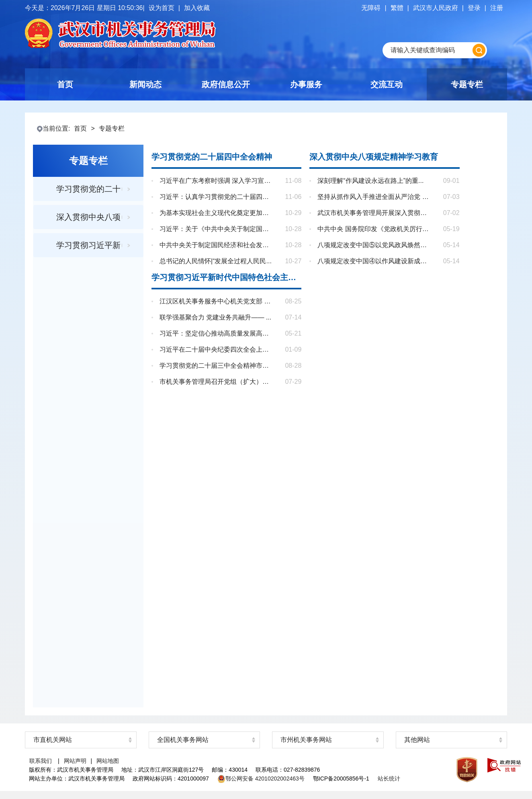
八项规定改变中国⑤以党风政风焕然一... (374, 245)
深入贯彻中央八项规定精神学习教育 (374, 157)
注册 (497, 8)
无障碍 (371, 8)
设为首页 (162, 8)
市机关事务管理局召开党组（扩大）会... (216, 382)
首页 (80, 128)
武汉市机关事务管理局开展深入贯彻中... (374, 213)
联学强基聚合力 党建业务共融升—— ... (216, 318)
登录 (474, 8)
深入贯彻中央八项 (88, 217)
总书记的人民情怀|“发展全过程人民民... (216, 261)
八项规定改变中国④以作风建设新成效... (374, 261)
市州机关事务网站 (306, 740)
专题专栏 (112, 128)
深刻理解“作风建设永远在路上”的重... (374, 181)
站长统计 (389, 779)
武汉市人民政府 (436, 8)
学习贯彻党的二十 (88, 189)
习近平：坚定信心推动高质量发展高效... (216, 334)
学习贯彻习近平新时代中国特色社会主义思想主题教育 (226, 277)
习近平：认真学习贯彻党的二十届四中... (216, 197)
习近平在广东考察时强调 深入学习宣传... (216, 181)
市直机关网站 (53, 740)
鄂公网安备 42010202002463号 (261, 779)
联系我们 (41, 761)
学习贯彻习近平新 (88, 245)
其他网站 (417, 740)
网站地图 (108, 761)
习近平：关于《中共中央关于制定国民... (216, 229)
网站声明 (75, 761)
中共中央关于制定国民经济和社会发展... (216, 245)
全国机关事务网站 (183, 740)
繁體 (397, 8)
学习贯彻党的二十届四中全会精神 (212, 157)
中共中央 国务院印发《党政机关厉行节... (374, 229)
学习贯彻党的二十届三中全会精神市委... (216, 366)
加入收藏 (197, 8)
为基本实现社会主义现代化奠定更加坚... (216, 213)
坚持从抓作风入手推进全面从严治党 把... (374, 197)
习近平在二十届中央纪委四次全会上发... (216, 350)
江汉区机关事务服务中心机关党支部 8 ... (216, 301)
